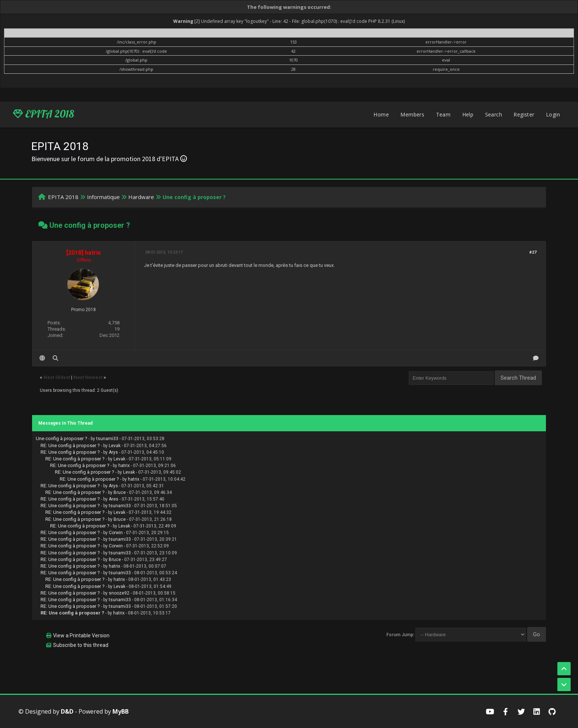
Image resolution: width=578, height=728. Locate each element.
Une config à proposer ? (62, 438)
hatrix (124, 466)
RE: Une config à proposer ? (70, 445)
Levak (115, 446)
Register (524, 114)
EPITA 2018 (43, 114)
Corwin (116, 533)
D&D (67, 711)
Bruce (120, 492)
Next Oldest (57, 377)
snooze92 (119, 593)
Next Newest (88, 377)
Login (553, 114)
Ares (114, 499)
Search (494, 114)
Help (468, 114)
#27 (533, 252)
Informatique (103, 197)
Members (412, 114)
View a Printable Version (81, 635)
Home (381, 114)
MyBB (121, 711)
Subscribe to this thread (81, 645)
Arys (113, 452)
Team (443, 114)
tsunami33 (107, 439)
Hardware (141, 197)
